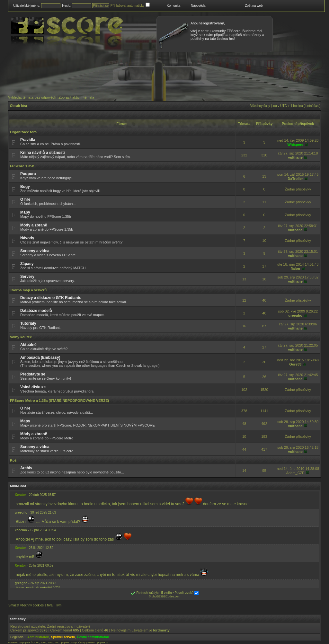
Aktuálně (28, 345)
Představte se (33, 374)
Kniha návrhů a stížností (43, 153)
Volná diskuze (33, 387)
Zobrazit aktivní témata (76, 97)
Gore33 (295, 364)
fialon (295, 269)
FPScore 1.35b (22, 166)
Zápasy (27, 264)
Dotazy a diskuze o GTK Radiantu (51, 298)
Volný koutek (21, 337)
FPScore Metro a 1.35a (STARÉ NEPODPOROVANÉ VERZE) (59, 401)
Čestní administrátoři (93, 637)
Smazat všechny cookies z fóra (31, 605)
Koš (13, 460)
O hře (25, 199)
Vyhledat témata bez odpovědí (32, 97)
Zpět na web (254, 6)
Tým (58, 605)
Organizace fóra (23, 132)
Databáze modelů (36, 311)
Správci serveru (63, 637)
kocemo (21, 530)
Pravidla (28, 140)
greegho (295, 315)
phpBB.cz (103, 643)
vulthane (295, 157)
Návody (27, 238)
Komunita (173, 6)
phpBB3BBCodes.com (166, 596)
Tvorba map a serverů (28, 290)
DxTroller (295, 179)
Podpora (28, 174)
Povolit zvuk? (187, 593)
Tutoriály (28, 323)
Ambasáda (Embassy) (40, 357)
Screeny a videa (35, 251)
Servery (27, 277)
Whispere (295, 145)
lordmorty (161, 630)
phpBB (26, 643)
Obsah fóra (18, 106)
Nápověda (198, 6)
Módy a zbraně (34, 225)
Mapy (25, 212)
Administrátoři (38, 637)
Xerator (20, 495)
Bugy (25, 187)
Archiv (26, 468)
